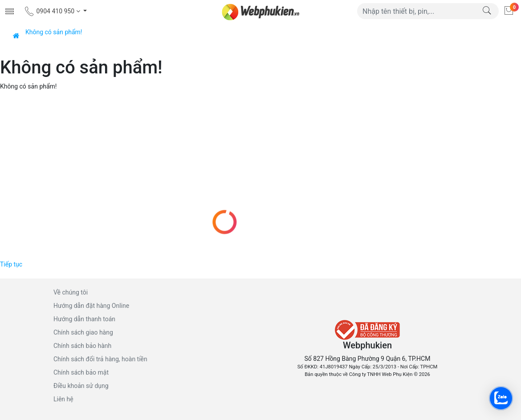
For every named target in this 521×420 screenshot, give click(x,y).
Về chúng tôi (71, 292)
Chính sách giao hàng (83, 332)
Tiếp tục (11, 264)
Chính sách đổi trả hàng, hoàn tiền (100, 359)
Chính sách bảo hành (82, 346)
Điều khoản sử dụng (81, 386)
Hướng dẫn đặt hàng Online (91, 306)
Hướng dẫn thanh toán (84, 319)
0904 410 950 (53, 11)
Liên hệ (63, 399)
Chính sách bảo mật (81, 372)
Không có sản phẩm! (54, 32)
